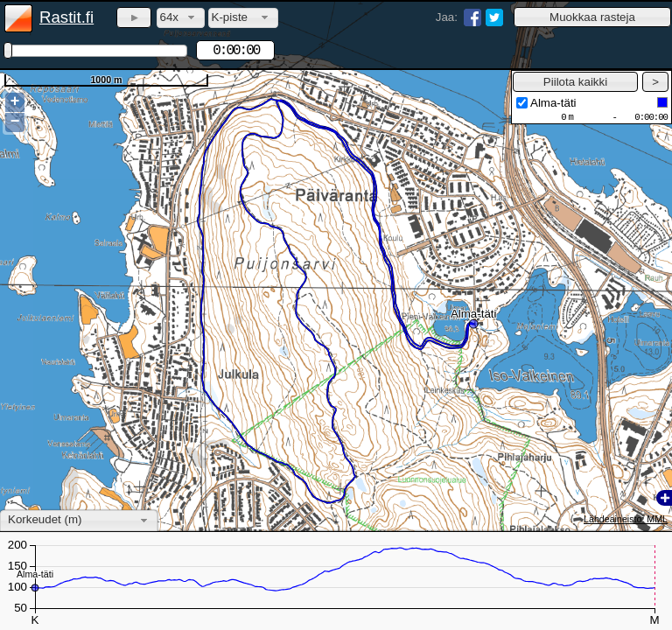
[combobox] (181, 18)
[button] (592, 17)
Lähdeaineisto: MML (626, 519)
